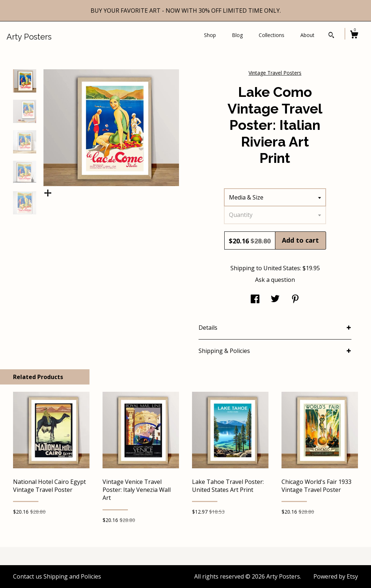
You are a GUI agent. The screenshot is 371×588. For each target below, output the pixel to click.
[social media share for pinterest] (295, 300)
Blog (237, 35)
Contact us (28, 576)
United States (282, 268)
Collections (272, 35)
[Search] (331, 36)
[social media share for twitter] (275, 300)
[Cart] (354, 35)
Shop (210, 35)
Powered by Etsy (336, 576)
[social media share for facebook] (255, 300)
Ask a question (275, 280)
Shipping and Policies (72, 576)
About (307, 35)
